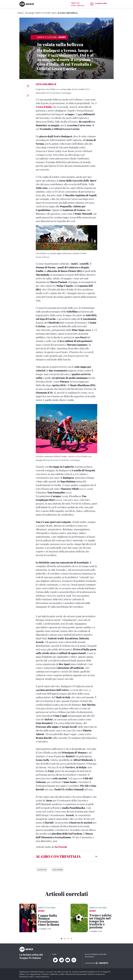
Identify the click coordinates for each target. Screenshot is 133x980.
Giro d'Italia (58, 870)
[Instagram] (74, 960)
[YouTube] (68, 960)
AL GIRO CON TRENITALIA (58, 856)
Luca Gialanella (46, 84)
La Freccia (61, 847)
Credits (62, 974)
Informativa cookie (27, 977)
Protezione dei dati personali (76, 974)
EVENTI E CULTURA (43, 13)
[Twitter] (55, 960)
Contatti (97, 963)
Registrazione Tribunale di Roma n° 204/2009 (36, 972)
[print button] (28, 86)
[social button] (28, 96)
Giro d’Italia (45, 107)
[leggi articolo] (28, 918)
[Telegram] (61, 960)
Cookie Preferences (42, 977)
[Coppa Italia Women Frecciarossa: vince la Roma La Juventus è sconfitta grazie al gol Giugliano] (50, 920)
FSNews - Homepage (26, 13)
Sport (54, 13)
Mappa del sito (36, 974)
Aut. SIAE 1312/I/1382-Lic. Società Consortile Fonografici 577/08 (77, 972)
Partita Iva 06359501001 (96, 974)
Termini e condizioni (50, 974)
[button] (62, 939)
